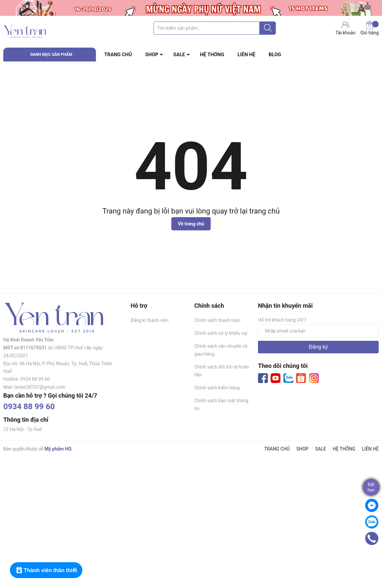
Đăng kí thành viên (149, 320)
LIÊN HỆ (246, 55)
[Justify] (268, 28)
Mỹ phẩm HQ (58, 449)
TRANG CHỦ (118, 55)
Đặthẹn (371, 487)
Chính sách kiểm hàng (217, 388)
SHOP (152, 55)
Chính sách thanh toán (217, 320)
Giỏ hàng (370, 28)
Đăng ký (318, 347)
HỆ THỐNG (212, 55)
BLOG (275, 55)
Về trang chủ (191, 224)
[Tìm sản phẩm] (215, 28)
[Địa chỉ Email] (318, 331)
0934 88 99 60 (29, 407)
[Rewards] (46, 570)
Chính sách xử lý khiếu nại (221, 333)
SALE (179, 55)
